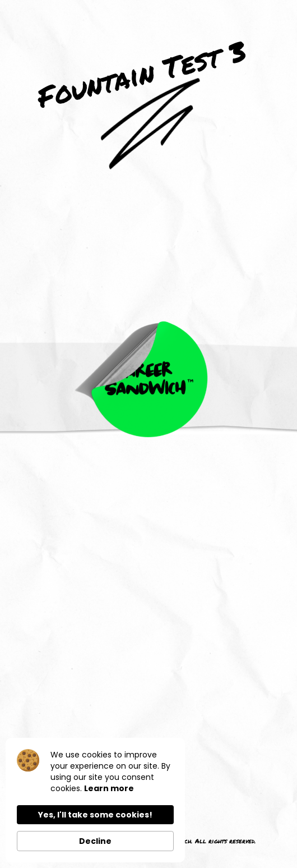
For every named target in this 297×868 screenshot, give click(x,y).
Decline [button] (95, 841)
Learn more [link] (109, 788)
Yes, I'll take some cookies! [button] (95, 815)
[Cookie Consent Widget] (95, 800)
